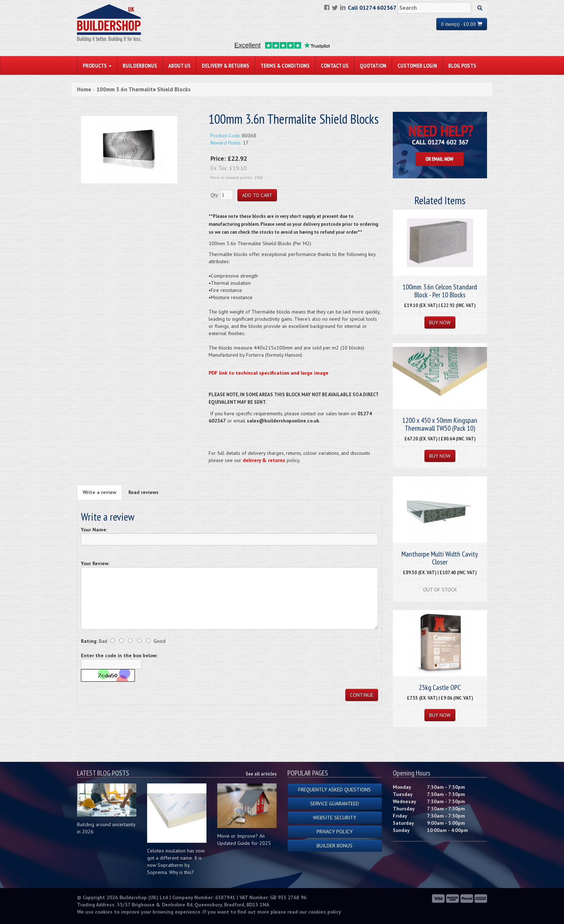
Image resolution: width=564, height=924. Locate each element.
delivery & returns (264, 460)
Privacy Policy (335, 832)
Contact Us (335, 65)
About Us (179, 65)
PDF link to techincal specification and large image (269, 373)
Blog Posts (462, 65)
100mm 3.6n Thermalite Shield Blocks (144, 89)
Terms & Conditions (285, 65)
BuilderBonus (140, 65)
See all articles (261, 774)
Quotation (373, 65)
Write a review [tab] (99, 492)
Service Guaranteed (335, 804)
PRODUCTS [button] (97, 65)
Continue (362, 695)
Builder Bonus (335, 846)
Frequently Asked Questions (335, 790)
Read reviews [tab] (144, 492)
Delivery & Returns (226, 65)
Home (84, 89)
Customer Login (417, 65)
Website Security (335, 818)
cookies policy (325, 912)
